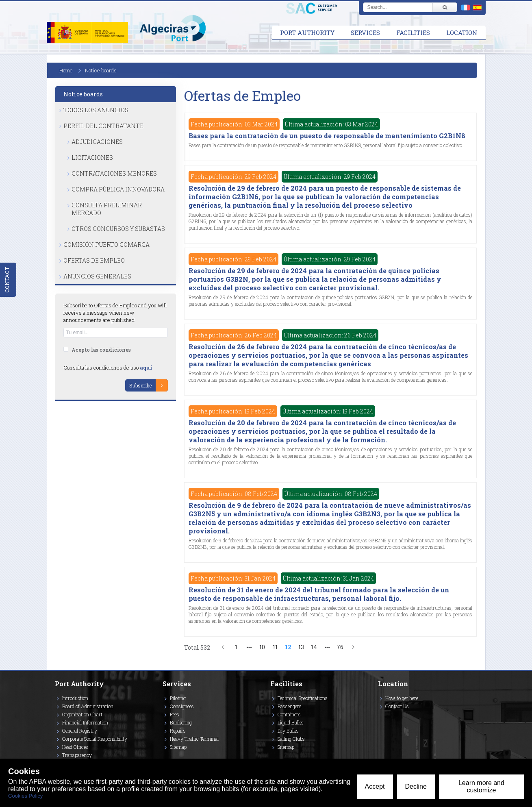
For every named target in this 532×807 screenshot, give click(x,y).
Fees (175, 714)
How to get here (402, 698)
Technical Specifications (303, 698)
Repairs (178, 731)
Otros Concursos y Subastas (118, 229)
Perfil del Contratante (103, 126)
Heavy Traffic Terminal (194, 739)
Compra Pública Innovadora (118, 189)
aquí (146, 368)
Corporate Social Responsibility (95, 739)
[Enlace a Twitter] (378, 718)
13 (301, 647)
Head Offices (75, 747)
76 (340, 647)
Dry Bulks (288, 731)
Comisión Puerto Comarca (106, 245)
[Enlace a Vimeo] (381, 718)
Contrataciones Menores (114, 173)
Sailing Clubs (291, 739)
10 (262, 647)
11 (275, 647)
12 (288, 647)
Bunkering (181, 722)
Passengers (290, 706)
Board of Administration (88, 706)
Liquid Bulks (291, 722)
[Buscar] (445, 7)
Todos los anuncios (96, 110)
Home (66, 70)
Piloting (178, 698)
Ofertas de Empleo (94, 260)
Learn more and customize (481, 786)
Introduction (75, 698)
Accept (375, 786)
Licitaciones (92, 158)
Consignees (182, 706)
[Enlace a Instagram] (380, 718)
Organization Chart (82, 714)
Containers (289, 714)
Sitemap (178, 747)
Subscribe (140, 385)
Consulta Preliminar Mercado (107, 209)
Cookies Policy (25, 796)
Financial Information (85, 722)
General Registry (80, 731)
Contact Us (397, 706)
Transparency (77, 755)
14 (314, 647)
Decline (416, 786)
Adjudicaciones (97, 142)
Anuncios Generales (97, 276)
